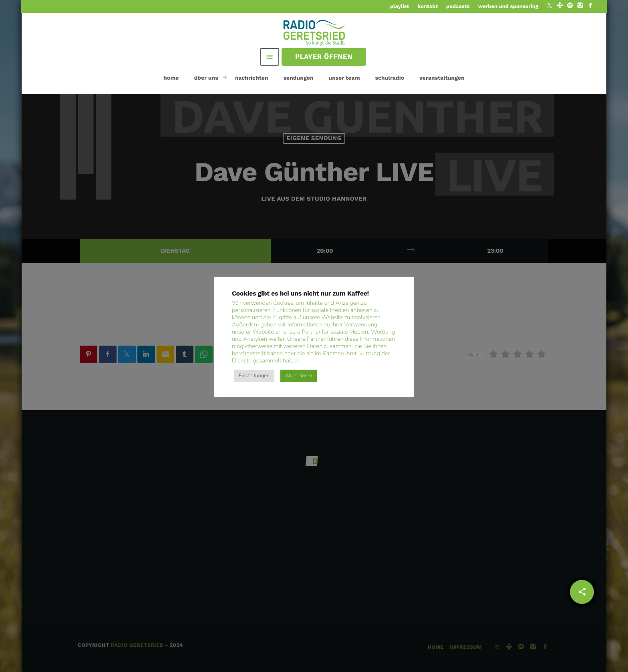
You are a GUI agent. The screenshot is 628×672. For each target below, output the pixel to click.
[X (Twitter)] (549, 6)
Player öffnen (324, 57)
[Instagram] (580, 6)
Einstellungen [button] (254, 376)
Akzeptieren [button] (299, 376)
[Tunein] (560, 6)
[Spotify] (570, 6)
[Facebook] (590, 6)
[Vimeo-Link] (315, 32)
